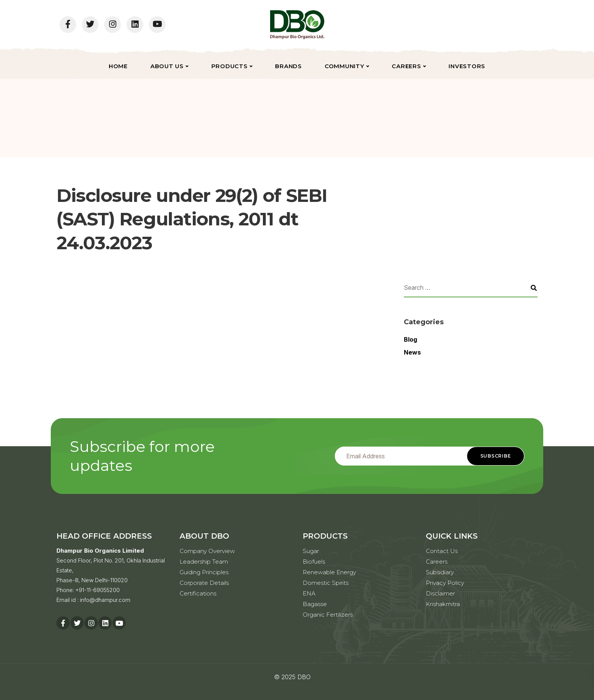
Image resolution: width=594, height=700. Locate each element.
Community (345, 66)
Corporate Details (204, 583)
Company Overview (207, 551)
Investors (467, 66)
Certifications (198, 593)
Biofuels (314, 562)
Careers (406, 66)
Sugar (311, 551)
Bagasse (315, 604)
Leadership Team (204, 562)
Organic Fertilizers (328, 615)
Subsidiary (440, 572)
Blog (410, 339)
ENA (309, 593)
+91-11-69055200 (98, 590)
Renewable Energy (329, 572)
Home (118, 66)
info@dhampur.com (105, 600)
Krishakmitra (443, 604)
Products (230, 66)
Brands (288, 66)
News (412, 352)
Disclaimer (440, 593)
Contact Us (442, 551)
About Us (167, 66)
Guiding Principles (204, 572)
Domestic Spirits (326, 583)
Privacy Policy (445, 583)
